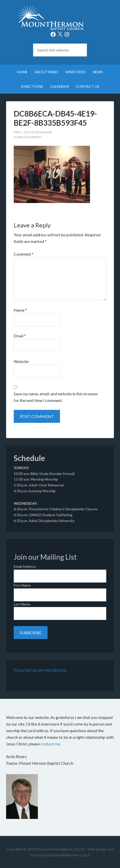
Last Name (22, 604)
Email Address (25, 566)
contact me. (51, 744)
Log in (86, 855)
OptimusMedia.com (63, 855)
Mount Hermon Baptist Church (60, 18)
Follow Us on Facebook (40, 670)
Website (21, 361)
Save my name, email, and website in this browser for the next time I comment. (56, 397)
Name (20, 310)
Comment (24, 254)
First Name (22, 585)
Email (20, 336)
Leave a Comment (28, 137)
